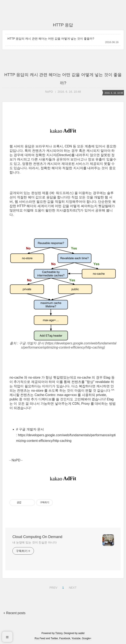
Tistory (59, 633)
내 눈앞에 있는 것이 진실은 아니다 (35, 542)
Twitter (54, 638)
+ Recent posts (14, 613)
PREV (53, 587)
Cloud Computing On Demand (37, 537)
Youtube (76, 638)
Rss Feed (40, 638)
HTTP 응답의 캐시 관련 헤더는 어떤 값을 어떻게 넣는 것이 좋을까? (51, 39)
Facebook (65, 638)
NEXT (72, 587)
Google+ (87, 638)
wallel (81, 633)
